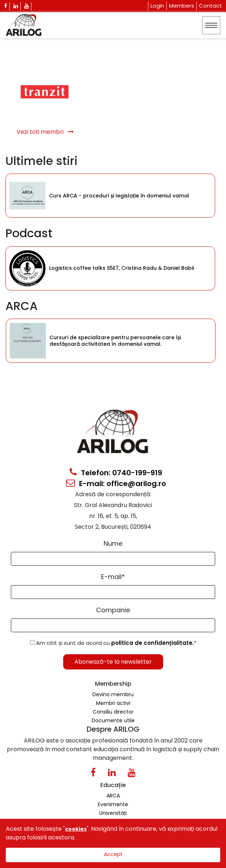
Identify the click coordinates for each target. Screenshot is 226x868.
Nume (113, 543)
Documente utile (113, 720)
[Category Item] (27, 196)
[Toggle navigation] (211, 25)
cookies (76, 829)
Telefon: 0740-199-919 (116, 473)
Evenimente (113, 804)
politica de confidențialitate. (153, 643)
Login (157, 6)
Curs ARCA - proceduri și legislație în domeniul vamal (119, 196)
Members (182, 6)
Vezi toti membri (45, 132)
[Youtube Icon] (27, 6)
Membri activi (113, 703)
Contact (210, 6)
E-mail (113, 577)
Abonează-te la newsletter (113, 662)
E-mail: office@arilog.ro (116, 484)
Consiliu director (113, 712)
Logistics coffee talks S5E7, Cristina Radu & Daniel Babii (121, 268)
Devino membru (113, 694)
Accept (113, 854)
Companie (113, 610)
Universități (113, 813)
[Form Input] (113, 559)
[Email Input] (113, 592)
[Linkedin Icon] (16, 6)
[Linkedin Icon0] (112, 774)
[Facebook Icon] (6, 6)
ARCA (113, 796)
